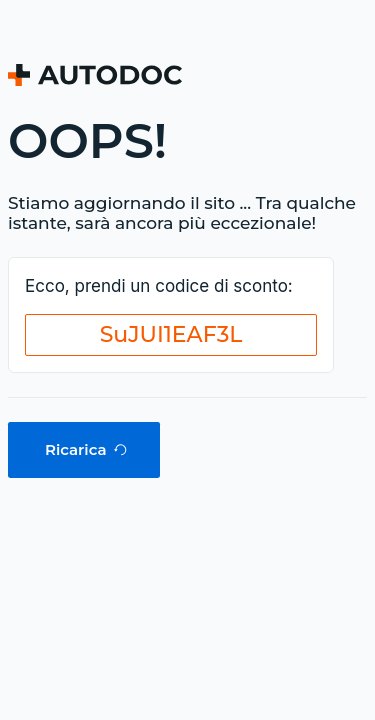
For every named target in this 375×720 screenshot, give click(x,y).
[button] (171, 335)
